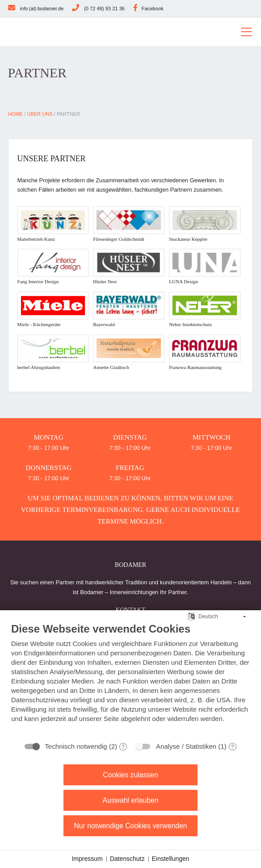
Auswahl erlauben (130, 800)
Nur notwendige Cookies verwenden (130, 826)
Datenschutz (127, 859)
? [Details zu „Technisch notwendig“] (123, 747)
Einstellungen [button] (171, 859)
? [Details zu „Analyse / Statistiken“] (233, 747)
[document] (130, 679)
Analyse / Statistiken (186, 746)
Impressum (87, 859)
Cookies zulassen (130, 775)
